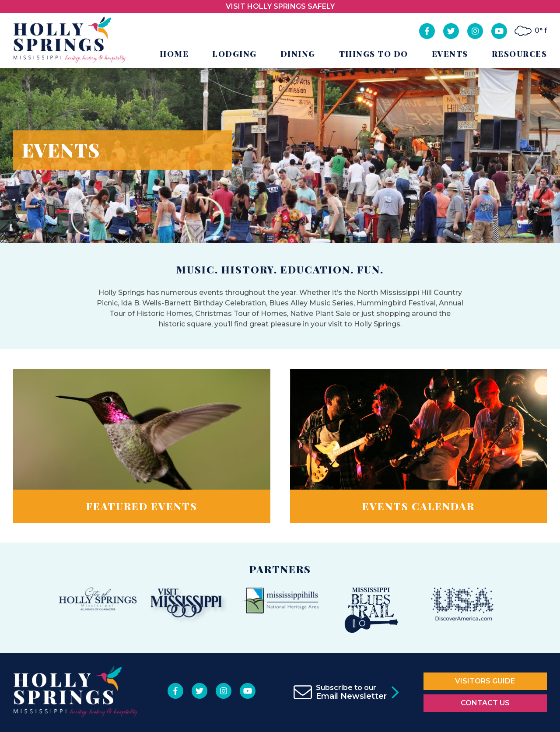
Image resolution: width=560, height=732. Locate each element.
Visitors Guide (485, 681)
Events (450, 54)
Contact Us (485, 703)
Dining (298, 54)
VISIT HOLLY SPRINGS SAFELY (280, 6)
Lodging (234, 54)
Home (174, 54)
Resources (520, 54)
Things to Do (374, 54)
